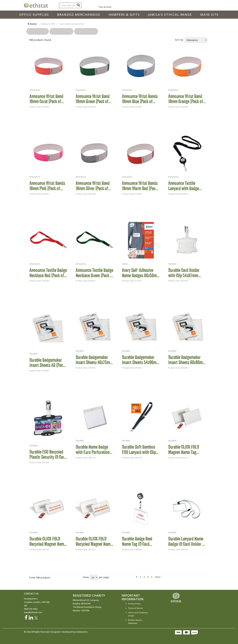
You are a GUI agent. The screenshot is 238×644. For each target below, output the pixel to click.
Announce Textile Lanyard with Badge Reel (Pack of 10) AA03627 (184, 186)
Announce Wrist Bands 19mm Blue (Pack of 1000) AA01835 (140, 99)
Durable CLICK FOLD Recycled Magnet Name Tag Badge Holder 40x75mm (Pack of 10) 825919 (48, 541)
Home (32, 24)
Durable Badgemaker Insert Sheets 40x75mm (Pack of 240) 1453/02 (94, 360)
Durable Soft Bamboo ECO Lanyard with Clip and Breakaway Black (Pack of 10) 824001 (139, 450)
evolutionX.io (81, 632)
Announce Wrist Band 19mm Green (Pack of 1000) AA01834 (93, 99)
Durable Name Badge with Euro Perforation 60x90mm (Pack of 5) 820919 (93, 450)
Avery (125, 264)
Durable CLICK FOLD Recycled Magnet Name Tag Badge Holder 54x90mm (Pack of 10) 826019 (94, 541)
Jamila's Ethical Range (170, 15)
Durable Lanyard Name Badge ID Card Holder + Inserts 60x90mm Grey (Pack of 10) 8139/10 (187, 541)
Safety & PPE (48, 24)
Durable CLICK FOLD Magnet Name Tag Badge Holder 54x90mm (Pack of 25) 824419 (187, 450)
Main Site (209, 15)
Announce (35, 90)
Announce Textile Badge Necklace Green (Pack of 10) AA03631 (95, 273)
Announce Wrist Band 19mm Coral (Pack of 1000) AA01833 (46, 99)
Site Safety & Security (72, 24)
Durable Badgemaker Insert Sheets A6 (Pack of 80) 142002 (47, 363)
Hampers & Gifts (124, 15)
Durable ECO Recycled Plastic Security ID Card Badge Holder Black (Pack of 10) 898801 (48, 454)
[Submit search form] (78, 5)
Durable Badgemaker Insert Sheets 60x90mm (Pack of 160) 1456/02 (187, 360)
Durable (172, 264)
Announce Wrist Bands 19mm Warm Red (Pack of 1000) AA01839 (140, 186)
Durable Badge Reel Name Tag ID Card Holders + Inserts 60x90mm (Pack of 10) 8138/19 (139, 541)
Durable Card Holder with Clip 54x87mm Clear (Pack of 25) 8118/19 (184, 273)
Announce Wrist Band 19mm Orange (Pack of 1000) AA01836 (186, 99)
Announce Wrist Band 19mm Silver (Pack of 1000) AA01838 (93, 186)
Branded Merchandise (79, 15)
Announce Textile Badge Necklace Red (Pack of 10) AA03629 (48, 273)
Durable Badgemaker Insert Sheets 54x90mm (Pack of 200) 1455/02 (141, 360)
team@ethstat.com (33, 612)
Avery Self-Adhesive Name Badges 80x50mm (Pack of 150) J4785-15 (141, 273)
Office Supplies (34, 15)
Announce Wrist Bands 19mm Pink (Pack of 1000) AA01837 (47, 186)
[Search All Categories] (70, 5)
